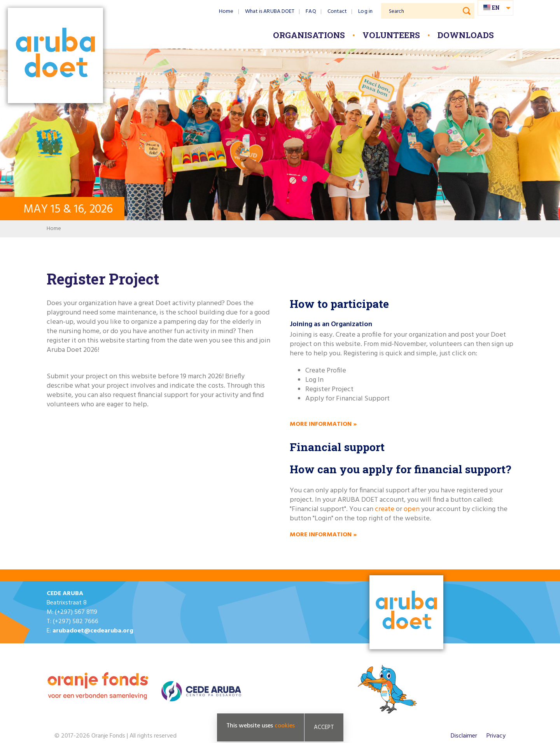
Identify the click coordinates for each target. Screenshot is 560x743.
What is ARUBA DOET (270, 11)
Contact (337, 11)
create (385, 509)
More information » (323, 424)
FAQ (311, 11)
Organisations (309, 35)
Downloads (466, 35)
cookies (285, 726)
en (496, 8)
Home (226, 11)
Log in (365, 11)
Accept (324, 727)
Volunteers (391, 35)
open (412, 509)
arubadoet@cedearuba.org (93, 631)
